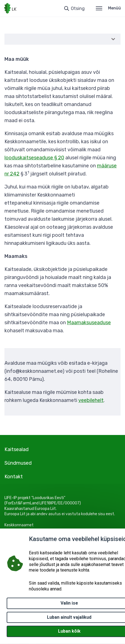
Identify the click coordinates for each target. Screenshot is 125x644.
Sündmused (18, 463)
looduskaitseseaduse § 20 (34, 158)
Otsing (78, 8)
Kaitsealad (17, 449)
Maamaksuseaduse (89, 323)
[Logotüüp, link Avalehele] (10, 8)
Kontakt (14, 477)
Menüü (108, 8)
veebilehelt (91, 400)
